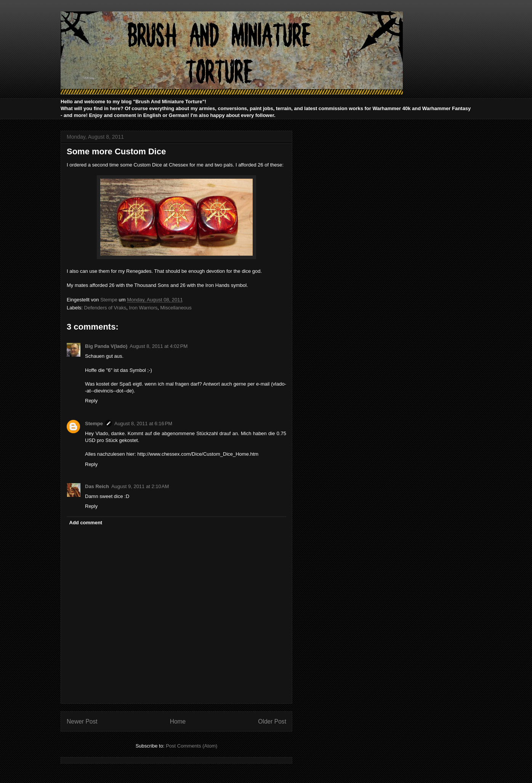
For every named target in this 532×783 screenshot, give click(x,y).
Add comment (86, 523)
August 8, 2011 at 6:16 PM (143, 424)
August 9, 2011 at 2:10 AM (140, 486)
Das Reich (97, 486)
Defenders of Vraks (105, 308)
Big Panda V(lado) (106, 346)
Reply (91, 401)
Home (178, 721)
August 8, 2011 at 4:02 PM (159, 346)
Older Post (272, 721)
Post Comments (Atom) (191, 746)
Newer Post (82, 721)
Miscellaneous (176, 308)
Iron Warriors (143, 308)
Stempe (94, 424)
